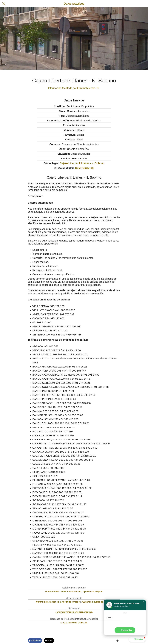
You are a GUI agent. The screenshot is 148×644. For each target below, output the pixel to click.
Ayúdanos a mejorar (93, 591)
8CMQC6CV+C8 (85, 168)
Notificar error (52, 591)
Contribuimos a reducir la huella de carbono (58, 602)
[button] (144, 602)
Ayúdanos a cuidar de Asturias (97, 602)
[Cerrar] (4, 4)
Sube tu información (71, 591)
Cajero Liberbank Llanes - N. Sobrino (82, 163)
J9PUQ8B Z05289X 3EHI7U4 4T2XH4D (74, 612)
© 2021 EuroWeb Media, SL (74, 623)
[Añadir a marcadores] (117, 641)
